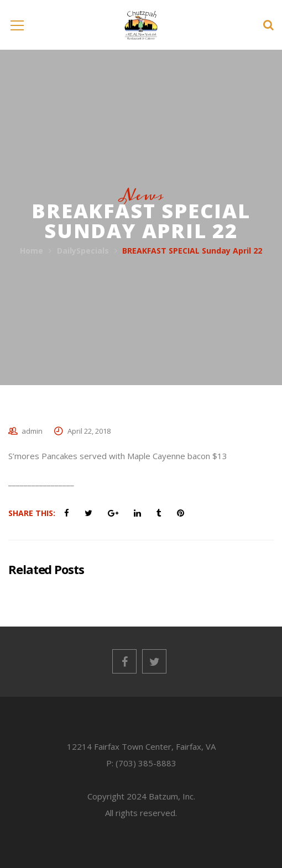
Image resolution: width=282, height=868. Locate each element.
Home (32, 251)
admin (32, 431)
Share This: (32, 513)
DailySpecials (83, 251)
